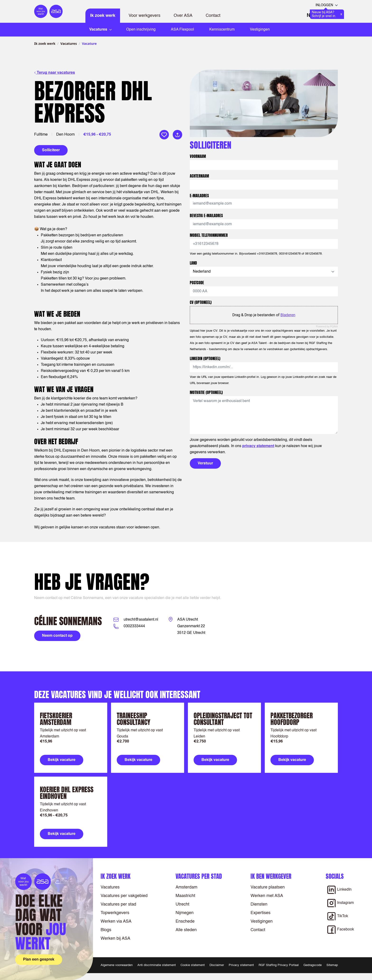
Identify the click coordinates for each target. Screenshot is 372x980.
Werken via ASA (116, 921)
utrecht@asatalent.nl (141, 620)
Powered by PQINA (327, 327)
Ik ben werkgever (271, 876)
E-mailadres (199, 196)
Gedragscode (313, 965)
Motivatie (206, 392)
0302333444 (134, 626)
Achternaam (199, 176)
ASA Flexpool (182, 30)
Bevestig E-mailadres (206, 215)
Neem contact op (57, 636)
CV (201, 302)
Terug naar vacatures (55, 73)
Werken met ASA (267, 896)
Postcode (197, 283)
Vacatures (69, 44)
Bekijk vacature (62, 760)
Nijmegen (185, 913)
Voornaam (198, 156)
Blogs (106, 930)
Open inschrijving (141, 30)
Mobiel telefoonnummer (209, 235)
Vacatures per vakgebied (124, 896)
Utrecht (182, 904)
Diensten (259, 904)
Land (193, 263)
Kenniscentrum (222, 30)
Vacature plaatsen (268, 887)
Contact (213, 16)
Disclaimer (217, 965)
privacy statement (258, 446)
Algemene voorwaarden (117, 965)
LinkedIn (205, 358)
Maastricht (185, 896)
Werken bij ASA (115, 939)
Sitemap (332, 965)
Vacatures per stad (118, 904)
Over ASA (183, 16)
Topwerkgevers (115, 913)
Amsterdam (186, 887)
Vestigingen (260, 30)
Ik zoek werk (103, 16)
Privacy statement (241, 965)
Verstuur (205, 463)
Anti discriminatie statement (157, 965)
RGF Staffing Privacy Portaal (279, 965)
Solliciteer (51, 150)
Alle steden (186, 930)
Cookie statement (193, 965)
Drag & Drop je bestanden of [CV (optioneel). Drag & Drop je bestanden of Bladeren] (264, 315)
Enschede (185, 921)
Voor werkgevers (144, 16)
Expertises (260, 913)
